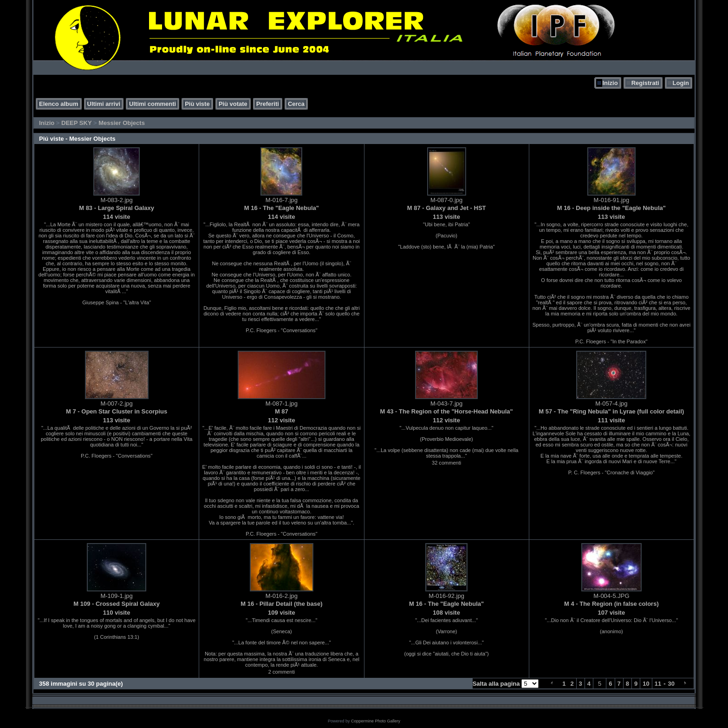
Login (681, 83)
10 (646, 684)
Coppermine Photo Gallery (376, 721)
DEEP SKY (76, 123)
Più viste (197, 104)
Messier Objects (122, 123)
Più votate (233, 104)
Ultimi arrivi (104, 104)
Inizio (610, 83)
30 (671, 684)
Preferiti (268, 104)
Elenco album (59, 104)
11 (658, 684)
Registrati (645, 83)
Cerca (296, 104)
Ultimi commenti (153, 104)
